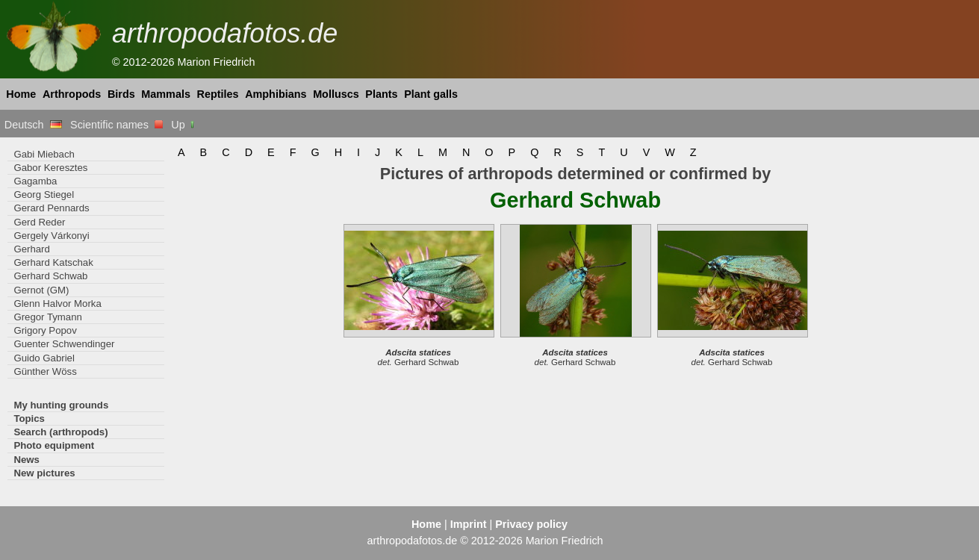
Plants (381, 94)
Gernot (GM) (41, 290)
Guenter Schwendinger (64, 344)
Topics (29, 419)
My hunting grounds (61, 405)
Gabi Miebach (44, 154)
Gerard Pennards (51, 208)
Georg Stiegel (44, 195)
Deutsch (33, 125)
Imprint (469, 524)
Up (183, 125)
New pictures (44, 473)
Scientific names (116, 125)
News (27, 460)
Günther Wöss (45, 371)
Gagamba (35, 181)
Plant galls (431, 94)
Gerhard (31, 249)
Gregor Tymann (48, 317)
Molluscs (336, 94)
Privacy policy (531, 524)
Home (21, 94)
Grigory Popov (45, 330)
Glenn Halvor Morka (57, 304)
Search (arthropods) (60, 432)
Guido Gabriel (44, 358)
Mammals (166, 94)
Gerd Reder (39, 222)
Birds (121, 94)
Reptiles (218, 94)
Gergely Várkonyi (51, 236)
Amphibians (276, 94)
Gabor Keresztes (50, 168)
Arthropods (72, 94)
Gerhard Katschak (53, 262)
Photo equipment (54, 445)
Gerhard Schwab (50, 276)
